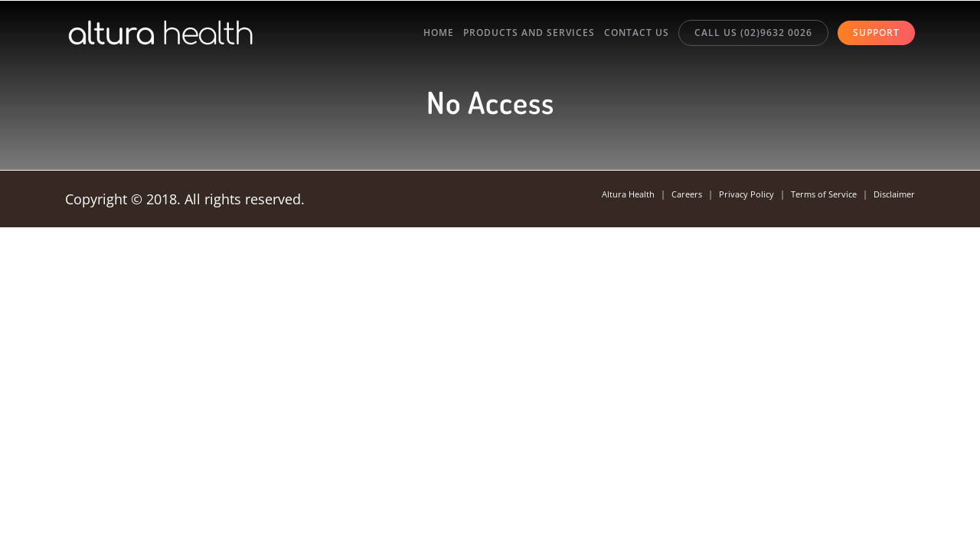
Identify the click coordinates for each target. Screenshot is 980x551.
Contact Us (618, 36)
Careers (672, 195)
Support (876, 36)
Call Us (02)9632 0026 (744, 36)
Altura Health (609, 195)
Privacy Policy (735, 195)
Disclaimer (892, 195)
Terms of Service (816, 195)
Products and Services (501, 36)
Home (402, 36)
